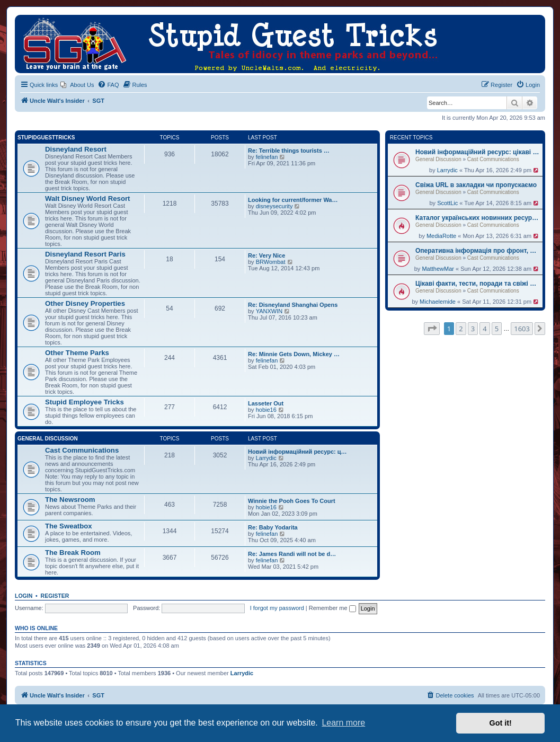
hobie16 (266, 410)
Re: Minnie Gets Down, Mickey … (294, 354)
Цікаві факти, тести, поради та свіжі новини (478, 284)
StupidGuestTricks (46, 138)
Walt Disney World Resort (87, 198)
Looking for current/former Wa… (293, 200)
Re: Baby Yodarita (273, 527)
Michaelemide (438, 302)
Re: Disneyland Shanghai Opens (293, 305)
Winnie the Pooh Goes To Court (292, 501)
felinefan (267, 157)
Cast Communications (493, 159)
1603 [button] (522, 329)
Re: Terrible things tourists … (289, 151)
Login (24, 596)
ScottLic (447, 203)
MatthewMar (438, 269)
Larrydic (447, 170)
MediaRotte (441, 236)
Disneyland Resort (76, 149)
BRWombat (271, 262)
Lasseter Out (266, 403)
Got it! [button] (501, 723)
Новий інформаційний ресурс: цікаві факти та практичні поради (478, 152)
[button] (432, 329)
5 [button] (497, 329)
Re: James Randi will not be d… (292, 554)
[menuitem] (77, 85)
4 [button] (485, 329)
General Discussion (438, 159)
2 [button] (461, 329)
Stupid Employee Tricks (85, 402)
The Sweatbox (69, 526)
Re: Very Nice (266, 255)
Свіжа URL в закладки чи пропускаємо (476, 185)
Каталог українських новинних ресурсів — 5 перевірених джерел (478, 218)
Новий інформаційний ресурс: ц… (297, 452)
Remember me (332, 608)
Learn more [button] (343, 723)
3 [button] (473, 329)
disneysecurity (274, 206)
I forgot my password (277, 608)
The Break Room (73, 553)
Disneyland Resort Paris (85, 254)
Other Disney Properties (85, 303)
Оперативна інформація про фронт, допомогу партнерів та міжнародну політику (478, 251)
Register (55, 596)
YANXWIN (269, 311)
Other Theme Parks (77, 353)
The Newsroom (70, 500)
